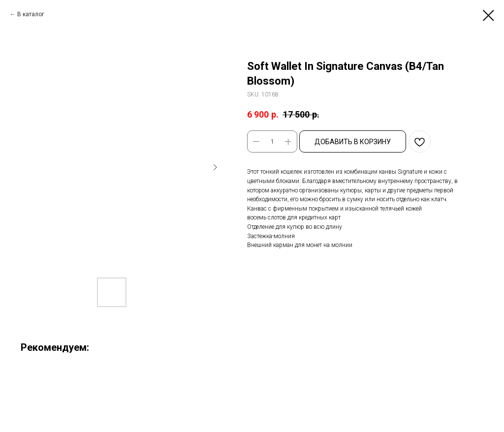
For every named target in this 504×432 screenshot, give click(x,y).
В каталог (31, 14)
